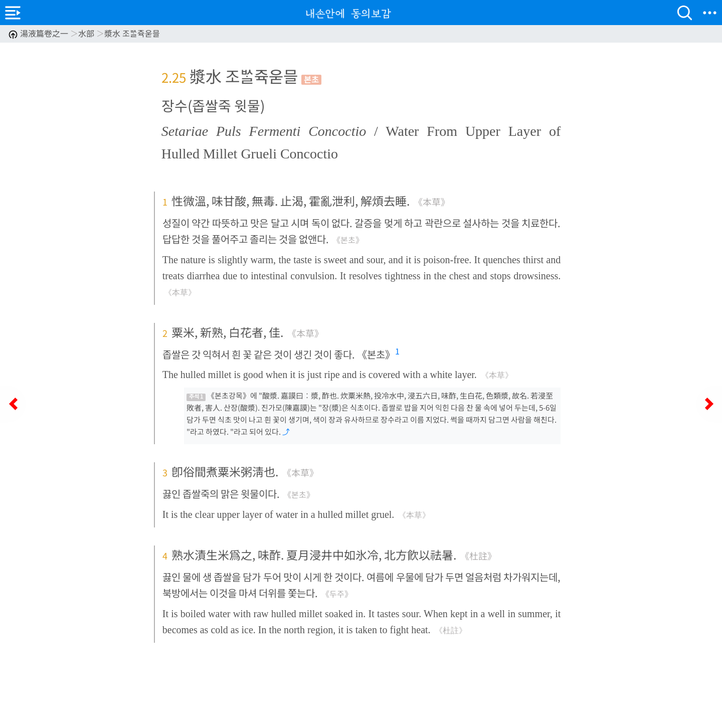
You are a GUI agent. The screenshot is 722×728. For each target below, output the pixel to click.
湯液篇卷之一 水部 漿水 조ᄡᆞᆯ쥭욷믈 (84, 33)
